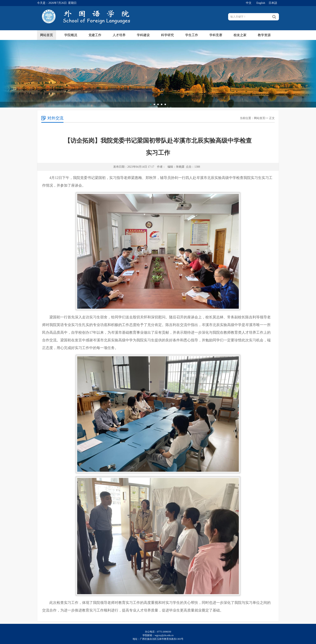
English (261, 3)
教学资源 (264, 35)
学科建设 (143, 35)
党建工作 (95, 35)
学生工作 (192, 35)
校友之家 (240, 35)
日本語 (273, 3)
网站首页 (47, 35)
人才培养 (119, 35)
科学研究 (167, 35)
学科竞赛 (216, 35)
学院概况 (71, 35)
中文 (249, 3)
